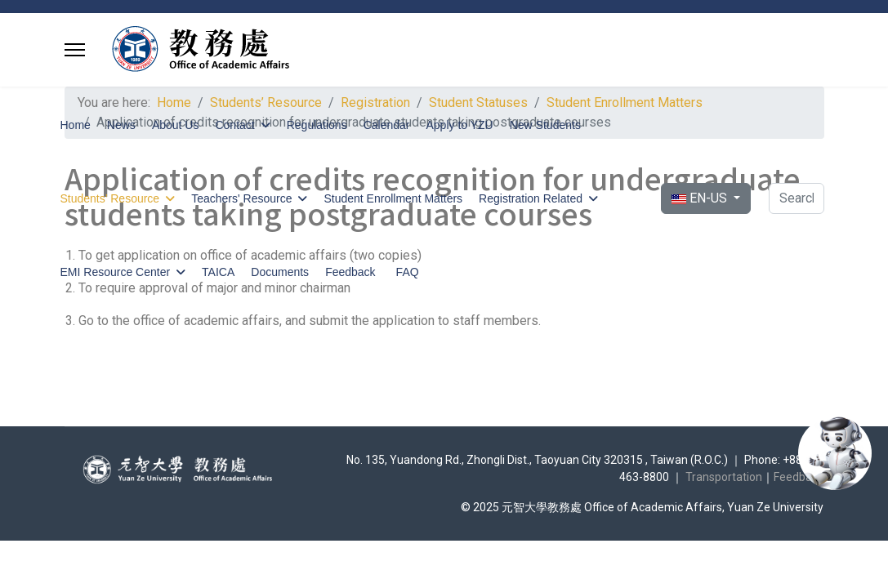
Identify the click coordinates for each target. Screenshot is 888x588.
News (121, 125)
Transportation (724, 477)
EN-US (701, 198)
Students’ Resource (110, 198)
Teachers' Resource (241, 198)
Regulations (317, 125)
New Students (545, 125)
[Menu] (75, 50)
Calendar (387, 125)
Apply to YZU (459, 125)
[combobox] (796, 198)
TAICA (218, 272)
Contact (234, 125)
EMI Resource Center (116, 272)
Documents (280, 272)
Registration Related (531, 198)
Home (76, 125)
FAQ (408, 272)
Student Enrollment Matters (393, 198)
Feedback (350, 272)
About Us (176, 125)
